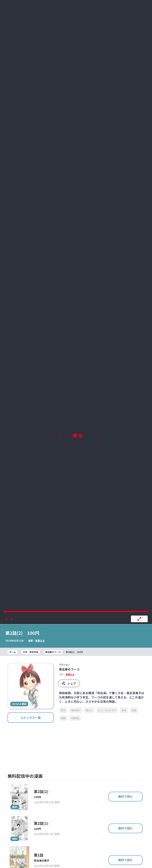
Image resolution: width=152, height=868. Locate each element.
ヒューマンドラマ (107, 710)
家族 (134, 710)
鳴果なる (40, 641)
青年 (63, 710)
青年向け (76, 710)
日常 (124, 710)
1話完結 (75, 718)
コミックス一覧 (31, 718)
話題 (63, 718)
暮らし (89, 710)
